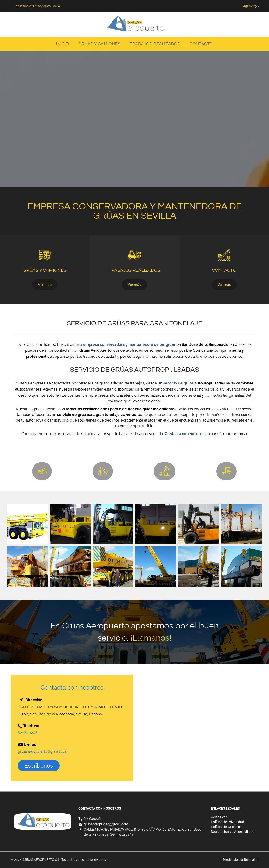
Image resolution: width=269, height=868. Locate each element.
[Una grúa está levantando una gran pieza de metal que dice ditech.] (241, 524)
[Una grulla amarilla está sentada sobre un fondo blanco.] (28, 524)
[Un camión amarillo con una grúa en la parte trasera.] (28, 567)
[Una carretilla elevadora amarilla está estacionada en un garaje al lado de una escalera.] (156, 524)
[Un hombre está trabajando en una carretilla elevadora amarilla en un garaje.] (113, 524)
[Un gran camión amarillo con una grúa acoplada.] (70, 567)
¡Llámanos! (151, 638)
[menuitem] (63, 44)
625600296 (28, 733)
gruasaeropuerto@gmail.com (43, 751)
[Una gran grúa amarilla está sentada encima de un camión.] (156, 567)
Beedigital (251, 860)
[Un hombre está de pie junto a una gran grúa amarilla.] (199, 567)
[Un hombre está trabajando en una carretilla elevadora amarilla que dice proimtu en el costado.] (70, 524)
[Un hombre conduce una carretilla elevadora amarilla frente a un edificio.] (199, 524)
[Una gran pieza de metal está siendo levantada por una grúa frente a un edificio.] (241, 567)
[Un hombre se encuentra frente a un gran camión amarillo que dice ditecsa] (113, 567)
